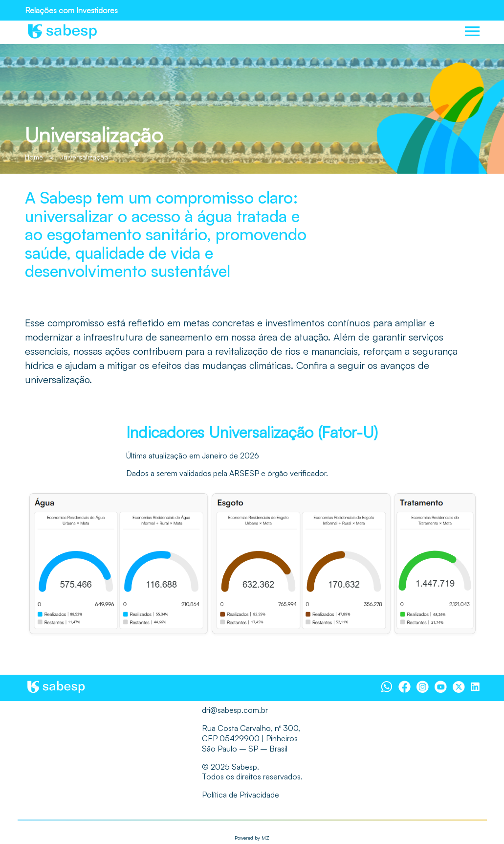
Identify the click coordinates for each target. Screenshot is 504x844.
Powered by (252, 838)
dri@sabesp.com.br (235, 710)
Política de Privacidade (241, 795)
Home (34, 157)
